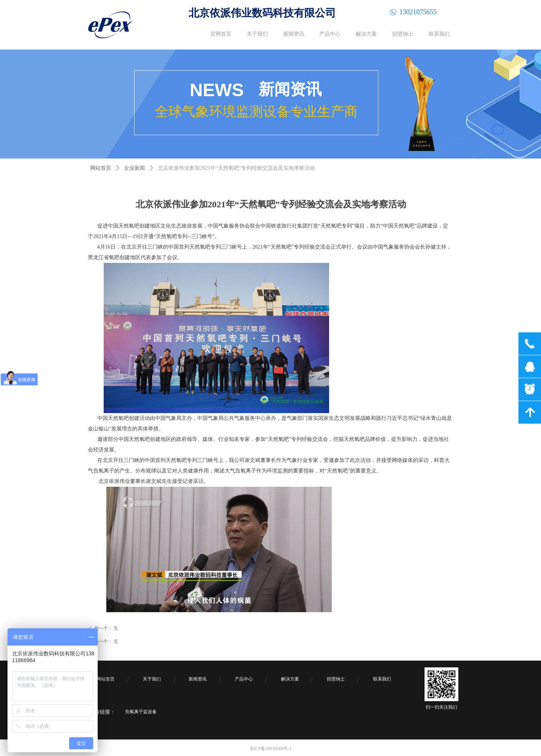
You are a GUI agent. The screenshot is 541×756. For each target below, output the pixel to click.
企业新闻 (134, 168)
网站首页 (101, 168)
